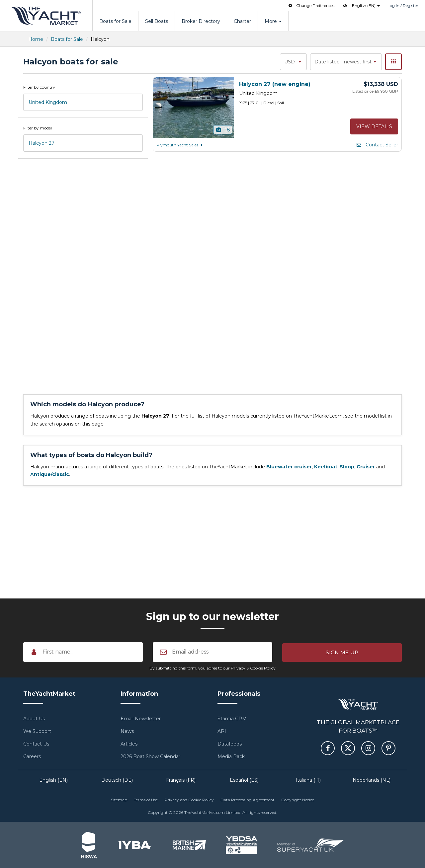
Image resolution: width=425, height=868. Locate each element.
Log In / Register (403, 5)
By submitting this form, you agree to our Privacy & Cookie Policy (212, 668)
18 (223, 130)
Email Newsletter (141, 719)
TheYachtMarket (46, 16)
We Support (37, 731)
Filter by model (38, 128)
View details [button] (374, 126)
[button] (342, 652)
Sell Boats (157, 21)
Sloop (347, 467)
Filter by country (39, 87)
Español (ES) (244, 780)
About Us (34, 719)
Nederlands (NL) (372, 780)
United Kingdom (48, 102)
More (273, 21)
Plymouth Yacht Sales (181, 145)
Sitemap (119, 800)
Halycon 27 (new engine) (275, 84)
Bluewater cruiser (289, 467)
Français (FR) (181, 780)
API (222, 731)
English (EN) (53, 780)
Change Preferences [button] (311, 5)
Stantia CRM (232, 719)
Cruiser (366, 467)
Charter (242, 21)
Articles (129, 744)
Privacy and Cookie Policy (189, 800)
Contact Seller (377, 145)
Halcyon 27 (42, 143)
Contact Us (36, 744)
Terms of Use (146, 800)
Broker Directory (201, 21)
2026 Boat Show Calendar (150, 756)
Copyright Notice (298, 800)
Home (36, 39)
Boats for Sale (115, 21)
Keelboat (326, 467)
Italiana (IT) (308, 780)
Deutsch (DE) (117, 780)
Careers (32, 756)
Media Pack (231, 756)
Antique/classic (50, 474)
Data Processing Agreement (248, 800)
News (127, 731)
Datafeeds (230, 744)
